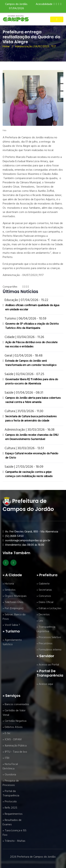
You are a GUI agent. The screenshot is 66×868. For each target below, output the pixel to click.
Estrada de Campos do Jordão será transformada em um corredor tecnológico (31, 363)
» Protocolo (10, 802)
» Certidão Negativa (15, 721)
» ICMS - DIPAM (12, 740)
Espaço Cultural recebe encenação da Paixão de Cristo (32, 456)
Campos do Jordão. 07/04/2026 (16, 6)
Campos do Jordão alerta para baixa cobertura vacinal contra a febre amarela (33, 400)
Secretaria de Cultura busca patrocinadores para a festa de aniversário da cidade (31, 419)
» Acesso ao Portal (48, 665)
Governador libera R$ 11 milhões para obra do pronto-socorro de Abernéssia (32, 382)
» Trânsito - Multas (14, 841)
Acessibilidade (44, 4)
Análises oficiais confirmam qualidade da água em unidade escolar (32, 308)
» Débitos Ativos (13, 727)
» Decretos (43, 615)
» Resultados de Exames (12, 822)
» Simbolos (9, 590)
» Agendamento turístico (12, 642)
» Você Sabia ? (11, 625)
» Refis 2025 (10, 808)
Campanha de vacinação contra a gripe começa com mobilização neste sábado (29, 474)
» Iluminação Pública (15, 746)
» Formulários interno (49, 650)
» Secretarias (44, 590)
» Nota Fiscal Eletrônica (10, 766)
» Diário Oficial (45, 602)
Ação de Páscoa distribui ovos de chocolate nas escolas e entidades (31, 345)
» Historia (8, 584)
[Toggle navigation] (57, 19)
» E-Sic (7, 733)
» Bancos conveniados (16, 704)
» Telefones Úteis (13, 602)
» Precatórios (45, 644)
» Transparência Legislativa (46, 629)
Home (6, 47)
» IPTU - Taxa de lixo (15, 752)
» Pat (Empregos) (13, 608)
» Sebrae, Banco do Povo (14, 617)
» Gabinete (43, 584)
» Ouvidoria (9, 775)
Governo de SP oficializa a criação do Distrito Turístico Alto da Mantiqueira (32, 326)
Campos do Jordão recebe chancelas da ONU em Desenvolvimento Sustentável (32, 437)
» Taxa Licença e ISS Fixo (15, 833)
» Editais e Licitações (49, 608)
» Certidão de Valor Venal (14, 713)
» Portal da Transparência (11, 793)
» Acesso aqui (45, 684)
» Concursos (44, 596)
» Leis (40, 621)
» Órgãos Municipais (15, 596)
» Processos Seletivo (49, 637)
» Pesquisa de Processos (11, 783)
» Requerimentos (13, 814)
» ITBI (6, 758)
